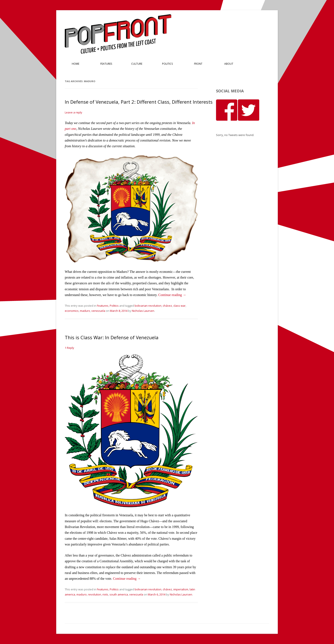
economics (72, 311)
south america (119, 594)
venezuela (98, 311)
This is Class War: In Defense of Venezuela (112, 337)
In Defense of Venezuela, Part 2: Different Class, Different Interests (139, 102)
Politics (167, 64)
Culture (137, 64)
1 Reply (69, 348)
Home (76, 64)
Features (106, 64)
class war (179, 306)
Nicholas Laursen (143, 311)
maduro (85, 311)
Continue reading (172, 295)
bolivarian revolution (148, 306)
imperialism (181, 589)
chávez (167, 306)
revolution (95, 594)
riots (105, 594)
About (229, 64)
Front (198, 64)
